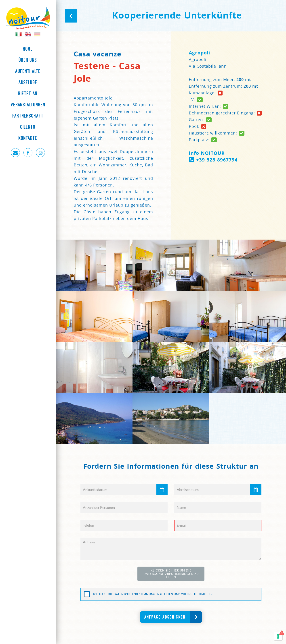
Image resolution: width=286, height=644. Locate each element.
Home (28, 49)
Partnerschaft (28, 116)
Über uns (28, 60)
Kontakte (28, 138)
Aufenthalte (28, 71)
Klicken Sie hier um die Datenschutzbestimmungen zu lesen (171, 574)
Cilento (28, 127)
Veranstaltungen (28, 105)
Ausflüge (28, 82)
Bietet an (28, 93)
